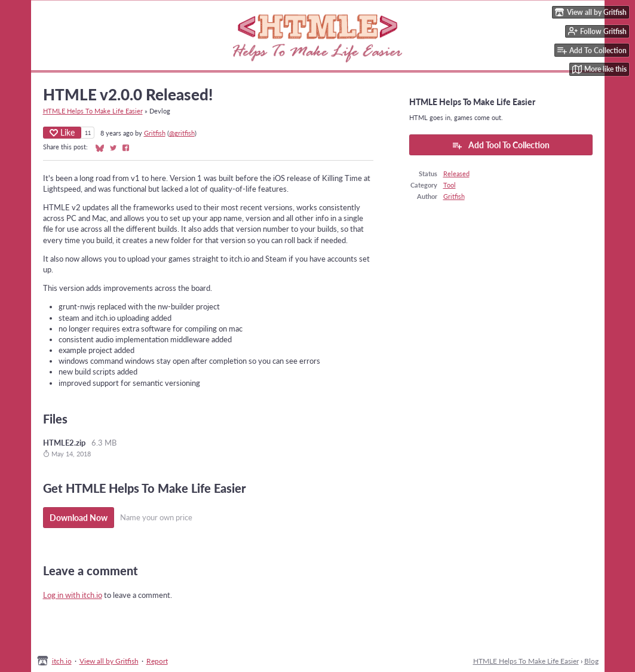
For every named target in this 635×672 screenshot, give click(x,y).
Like (62, 132)
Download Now (79, 518)
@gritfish (182, 133)
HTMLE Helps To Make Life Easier (93, 111)
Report (157, 661)
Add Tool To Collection (501, 145)
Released (456, 174)
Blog (591, 661)
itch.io (62, 661)
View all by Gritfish (109, 661)
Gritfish (155, 133)
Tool (450, 185)
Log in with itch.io (73, 595)
